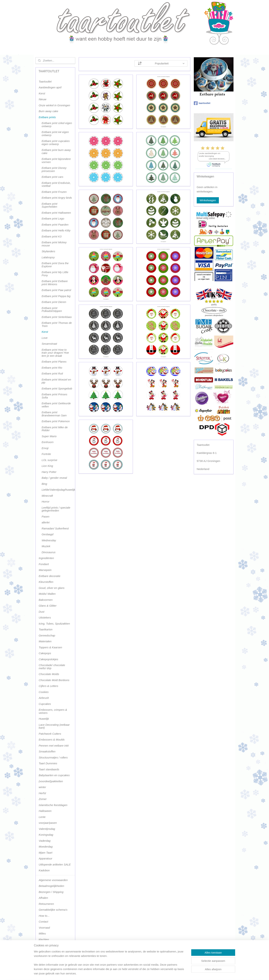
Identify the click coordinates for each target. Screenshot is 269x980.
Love (45, 338)
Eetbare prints (47, 117)
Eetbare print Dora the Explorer (55, 265)
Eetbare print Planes (54, 362)
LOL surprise (49, 460)
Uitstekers (45, 618)
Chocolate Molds (49, 674)
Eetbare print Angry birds (57, 198)
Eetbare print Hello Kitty (56, 230)
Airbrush (44, 698)
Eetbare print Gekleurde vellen (56, 405)
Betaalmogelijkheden (51, 886)
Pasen (45, 517)
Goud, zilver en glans (52, 588)
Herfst (42, 793)
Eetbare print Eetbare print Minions (55, 283)
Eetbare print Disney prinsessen (54, 169)
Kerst (42, 93)
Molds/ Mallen (47, 594)
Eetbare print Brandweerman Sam (54, 414)
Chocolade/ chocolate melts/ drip (52, 667)
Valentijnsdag (47, 829)
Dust (41, 612)
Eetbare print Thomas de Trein (57, 324)
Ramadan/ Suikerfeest (55, 528)
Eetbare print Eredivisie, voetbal (56, 184)
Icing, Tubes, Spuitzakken (54, 624)
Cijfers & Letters (48, 686)
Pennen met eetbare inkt (54, 746)
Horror (45, 502)
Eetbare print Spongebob (57, 388)
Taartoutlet (45, 81)
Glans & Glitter (48, 606)
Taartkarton (45, 629)
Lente (42, 817)
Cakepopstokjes (48, 659)
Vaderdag (45, 841)
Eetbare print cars (52, 177)
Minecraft (47, 496)
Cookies (44, 692)
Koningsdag (46, 835)
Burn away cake (48, 111)
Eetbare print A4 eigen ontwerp (55, 134)
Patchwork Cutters (50, 734)
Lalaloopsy (48, 257)
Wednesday (49, 540)
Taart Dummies (48, 763)
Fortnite (46, 454)
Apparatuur (45, 858)
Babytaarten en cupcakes (54, 775)
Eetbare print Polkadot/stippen (52, 310)
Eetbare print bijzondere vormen (56, 160)
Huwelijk (44, 719)
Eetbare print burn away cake (56, 151)
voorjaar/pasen (48, 823)
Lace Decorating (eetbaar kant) (54, 726)
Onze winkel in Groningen (54, 105)
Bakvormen (46, 600)
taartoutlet (202, 103)
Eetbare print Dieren (54, 302)
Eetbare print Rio (52, 368)
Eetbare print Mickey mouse (54, 244)
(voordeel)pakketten (51, 781)
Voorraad (44, 928)
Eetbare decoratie (49, 576)
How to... (44, 916)
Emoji (45, 448)
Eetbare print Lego (53, 219)
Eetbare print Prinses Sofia (54, 396)
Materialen (45, 641)
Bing (44, 484)
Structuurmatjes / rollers (53, 757)
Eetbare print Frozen (54, 192)
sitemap (124, 973)
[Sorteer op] (161, 63)
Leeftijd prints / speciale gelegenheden (56, 509)
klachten (44, 939)
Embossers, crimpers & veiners (53, 711)
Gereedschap (47, 635)
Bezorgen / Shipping (51, 892)
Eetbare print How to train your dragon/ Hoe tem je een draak (55, 353)
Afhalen (43, 898)
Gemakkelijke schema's (53, 910)
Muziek (46, 546)
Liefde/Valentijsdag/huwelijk (58, 490)
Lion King (47, 466)
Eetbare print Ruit (52, 373)
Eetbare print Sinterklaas (57, 317)
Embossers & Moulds (52, 740)
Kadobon (44, 870)
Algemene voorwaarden (53, 880)
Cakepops (45, 653)
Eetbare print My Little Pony (55, 274)
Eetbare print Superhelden (49, 205)
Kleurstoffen (46, 582)
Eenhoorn (47, 442)
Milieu (42, 933)
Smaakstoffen (47, 751)
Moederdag (46, 847)
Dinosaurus (48, 552)
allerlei (45, 522)
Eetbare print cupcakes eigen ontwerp (56, 143)
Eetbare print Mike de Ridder (55, 429)
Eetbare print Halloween (56, 213)
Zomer (43, 799)
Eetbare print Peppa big (56, 296)
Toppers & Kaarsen (50, 647)
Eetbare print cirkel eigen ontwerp (57, 125)
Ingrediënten (46, 558)
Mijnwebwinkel (171, 973)
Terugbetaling (47, 951)
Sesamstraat (49, 344)
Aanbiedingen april (50, 87)
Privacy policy (47, 945)
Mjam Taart (45, 853)
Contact (43, 922)
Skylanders (48, 251)
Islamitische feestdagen (53, 805)
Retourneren (46, 904)
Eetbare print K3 (51, 236)
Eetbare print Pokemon (56, 421)
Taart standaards (49, 769)
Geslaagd (47, 534)
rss (131, 973)
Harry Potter (49, 472)
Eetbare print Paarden (55, 225)
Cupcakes (45, 704)
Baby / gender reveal (54, 478)
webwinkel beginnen (143, 973)
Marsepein (45, 570)
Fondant (44, 564)
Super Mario (49, 436)
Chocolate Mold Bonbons (54, 680)
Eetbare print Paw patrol (56, 290)
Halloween (45, 811)
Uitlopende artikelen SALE (55, 864)
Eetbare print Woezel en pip (56, 381)
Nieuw (42, 99)
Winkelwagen (208, 200)
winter (42, 787)
